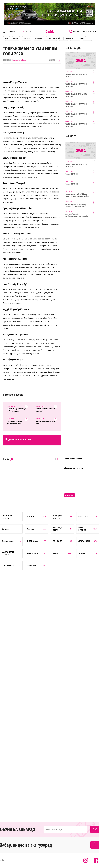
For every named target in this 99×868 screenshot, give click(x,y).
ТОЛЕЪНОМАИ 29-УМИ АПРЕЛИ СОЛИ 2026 (76, 115)
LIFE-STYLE (27, 38)
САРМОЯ (16, 38)
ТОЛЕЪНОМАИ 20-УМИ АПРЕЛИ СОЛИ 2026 (76, 85)
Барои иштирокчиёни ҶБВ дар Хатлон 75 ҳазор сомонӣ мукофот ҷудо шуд (77, 195)
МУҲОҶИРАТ (39, 38)
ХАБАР (6, 38)
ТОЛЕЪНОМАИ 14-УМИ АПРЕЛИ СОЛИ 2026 (76, 76)
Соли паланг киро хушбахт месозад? (45, 410)
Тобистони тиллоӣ (54, 38)
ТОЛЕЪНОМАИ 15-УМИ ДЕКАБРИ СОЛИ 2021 (14, 422)
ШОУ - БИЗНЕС (69, 38)
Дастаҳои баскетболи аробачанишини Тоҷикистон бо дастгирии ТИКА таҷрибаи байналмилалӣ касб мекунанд (77, 215)
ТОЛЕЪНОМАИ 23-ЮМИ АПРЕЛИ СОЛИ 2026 (76, 95)
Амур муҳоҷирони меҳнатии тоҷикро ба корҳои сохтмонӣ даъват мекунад (76, 205)
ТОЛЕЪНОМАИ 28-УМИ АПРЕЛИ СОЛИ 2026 (76, 125)
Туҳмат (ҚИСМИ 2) (72, 184)
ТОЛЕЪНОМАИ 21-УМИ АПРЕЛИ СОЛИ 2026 (76, 105)
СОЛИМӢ (82, 38)
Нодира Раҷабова (19, 60)
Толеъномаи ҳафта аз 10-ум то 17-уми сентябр (16, 410)
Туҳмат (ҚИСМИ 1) (72, 174)
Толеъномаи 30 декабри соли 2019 (46, 422)
